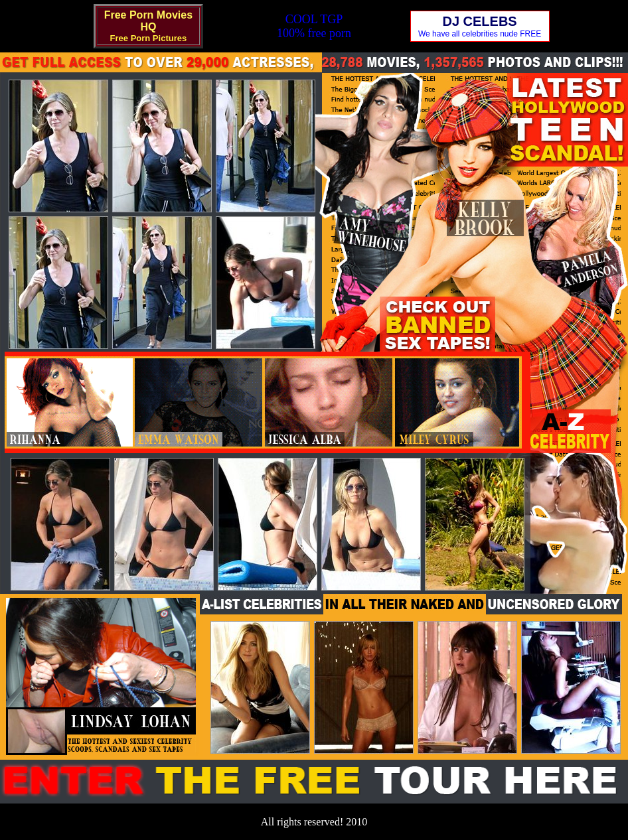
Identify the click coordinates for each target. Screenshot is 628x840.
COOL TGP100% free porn (314, 26)
